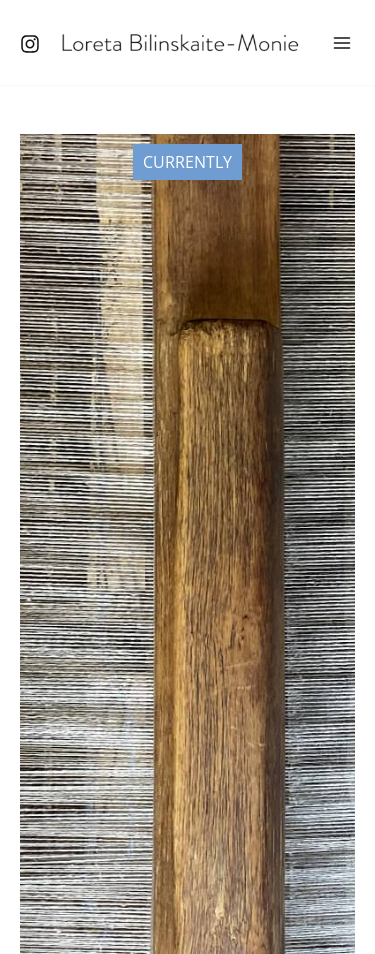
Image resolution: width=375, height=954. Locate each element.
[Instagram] (30, 44)
